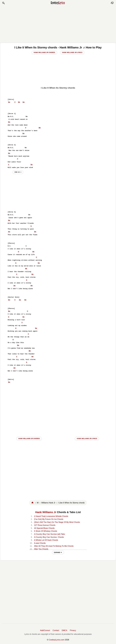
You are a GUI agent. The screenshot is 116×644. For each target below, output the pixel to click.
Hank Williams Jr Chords (44, 52)
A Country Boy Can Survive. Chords (49, 537)
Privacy (73, 630)
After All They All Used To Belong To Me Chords (54, 546)
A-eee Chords (40, 543)
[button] (3, 3)
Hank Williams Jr (46, 512)
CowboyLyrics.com (57, 640)
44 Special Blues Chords (44, 528)
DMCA (64, 630)
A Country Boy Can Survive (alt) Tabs (49, 534)
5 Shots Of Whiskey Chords (46, 531)
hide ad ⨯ (18, 172)
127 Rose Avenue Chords (45, 525)
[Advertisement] (58, 24)
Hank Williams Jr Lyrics (72, 52)
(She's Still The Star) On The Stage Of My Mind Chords (57, 522)
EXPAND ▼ (58, 552)
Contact (56, 630)
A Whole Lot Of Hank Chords (46, 540)
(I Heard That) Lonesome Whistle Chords (51, 516)
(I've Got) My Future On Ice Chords (49, 519)
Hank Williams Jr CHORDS (29, 439)
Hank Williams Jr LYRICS (87, 439)
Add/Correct (45, 630)
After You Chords (41, 549)
